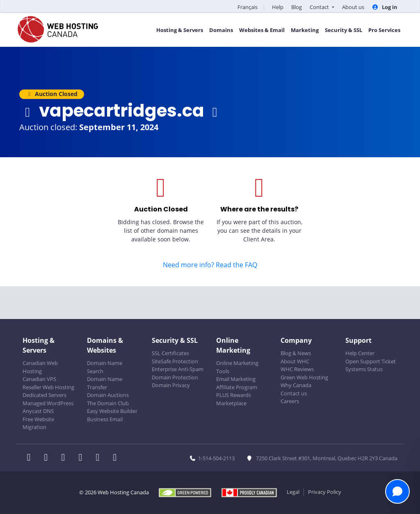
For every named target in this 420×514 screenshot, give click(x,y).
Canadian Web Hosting (40, 367)
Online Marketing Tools (237, 367)
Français (248, 7)
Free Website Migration (38, 423)
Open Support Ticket (371, 361)
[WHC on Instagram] (83, 458)
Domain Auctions (108, 395)
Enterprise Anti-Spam (178, 369)
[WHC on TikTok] (116, 458)
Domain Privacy (171, 385)
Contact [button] (320, 7)
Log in (385, 7)
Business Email (105, 419)
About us (353, 7)
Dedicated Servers (45, 395)
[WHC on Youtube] (100, 458)
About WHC (295, 361)
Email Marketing (236, 379)
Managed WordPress (48, 403)
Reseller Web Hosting (48, 387)
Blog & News (296, 353)
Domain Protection (175, 377)
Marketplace (231, 403)
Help (278, 7)
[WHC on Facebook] (31, 458)
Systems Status (364, 369)
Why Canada (296, 385)
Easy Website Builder (112, 411)
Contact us (294, 393)
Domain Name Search (105, 367)
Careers (290, 401)
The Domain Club (108, 403)
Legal (293, 492)
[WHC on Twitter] (48, 458)
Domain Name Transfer (105, 383)
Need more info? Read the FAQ (210, 265)
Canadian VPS (39, 379)
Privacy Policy (325, 492)
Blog (297, 7)
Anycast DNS (38, 411)
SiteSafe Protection (175, 361)
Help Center (360, 353)
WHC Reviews (297, 369)
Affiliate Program (237, 387)
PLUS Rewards (234, 395)
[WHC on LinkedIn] (66, 458)
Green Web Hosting (304, 377)
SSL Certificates (170, 353)
